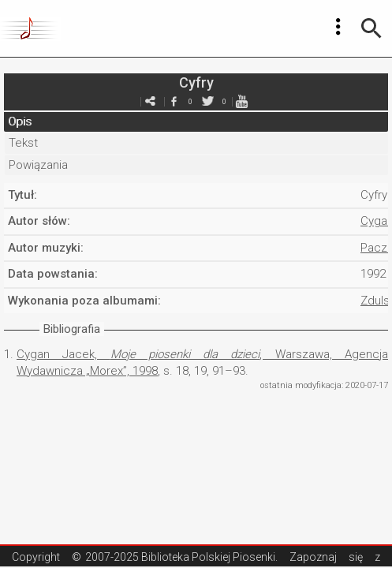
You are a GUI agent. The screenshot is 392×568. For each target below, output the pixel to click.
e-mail (151, 101)
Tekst (23, 143)
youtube (242, 101)
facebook (174, 101)
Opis (20, 121)
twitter (208, 101)
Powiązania (38, 165)
